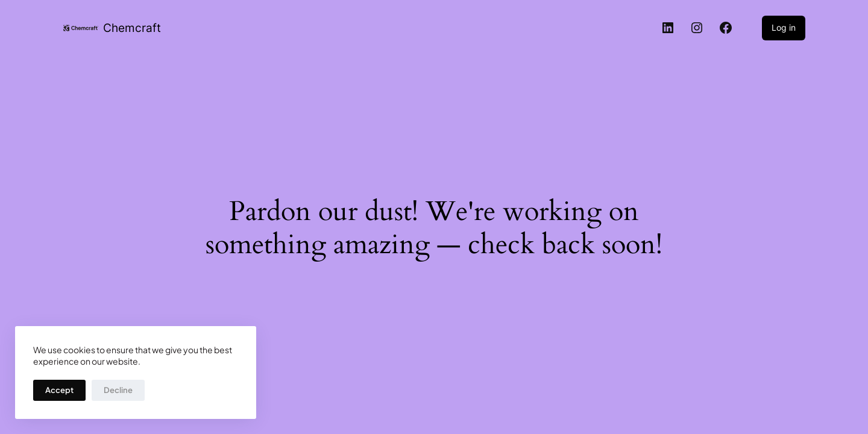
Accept (59, 390)
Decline (118, 390)
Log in (784, 27)
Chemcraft (132, 28)
